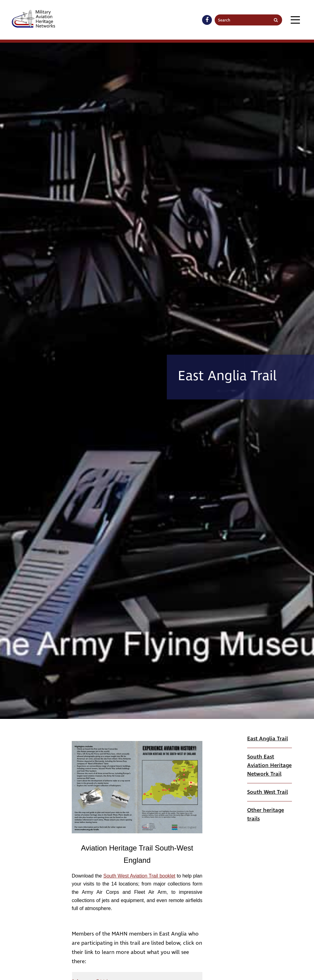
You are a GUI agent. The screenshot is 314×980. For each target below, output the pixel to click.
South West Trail (268, 792)
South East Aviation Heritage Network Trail (269, 765)
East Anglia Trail (268, 739)
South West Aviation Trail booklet (139, 876)
